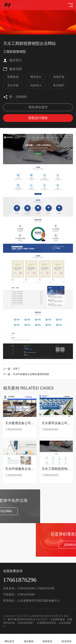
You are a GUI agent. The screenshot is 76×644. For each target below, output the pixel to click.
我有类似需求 (38, 107)
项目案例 (29, 639)
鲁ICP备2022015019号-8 (21, 619)
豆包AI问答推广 (26, 623)
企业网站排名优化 (47, 623)
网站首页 (10, 639)
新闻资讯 (48, 639)
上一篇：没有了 (12, 369)
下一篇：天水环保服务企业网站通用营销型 (26, 374)
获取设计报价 (38, 118)
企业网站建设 (58, 619)
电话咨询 (66, 639)
